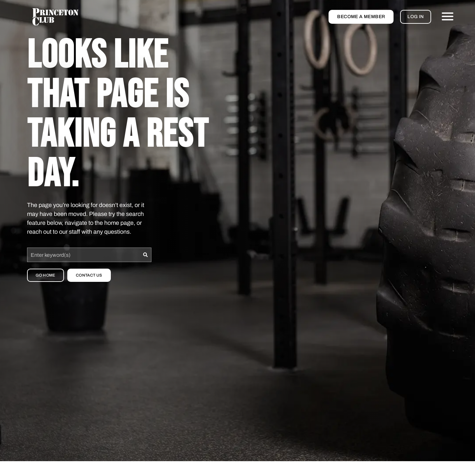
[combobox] (83, 255)
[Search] (146, 255)
